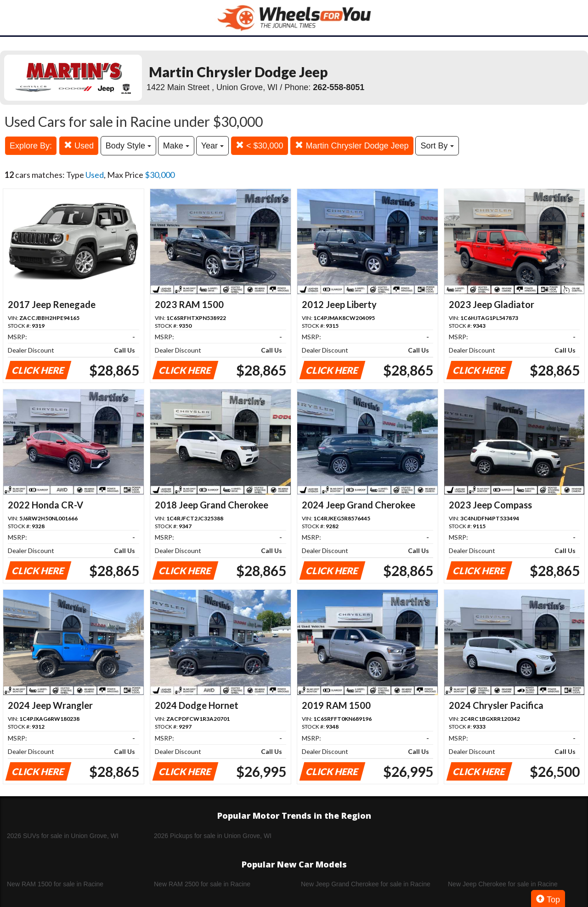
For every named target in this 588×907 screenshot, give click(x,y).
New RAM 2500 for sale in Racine (202, 884)
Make (176, 146)
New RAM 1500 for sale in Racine (55, 884)
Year (212, 146)
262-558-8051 (339, 87)
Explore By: (31, 146)
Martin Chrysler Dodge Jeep (352, 145)
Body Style (128, 146)
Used (79, 145)
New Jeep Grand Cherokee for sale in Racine (366, 884)
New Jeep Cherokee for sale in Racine (503, 884)
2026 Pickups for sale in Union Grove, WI (213, 836)
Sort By (437, 146)
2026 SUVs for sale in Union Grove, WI (63, 836)
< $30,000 (260, 145)
